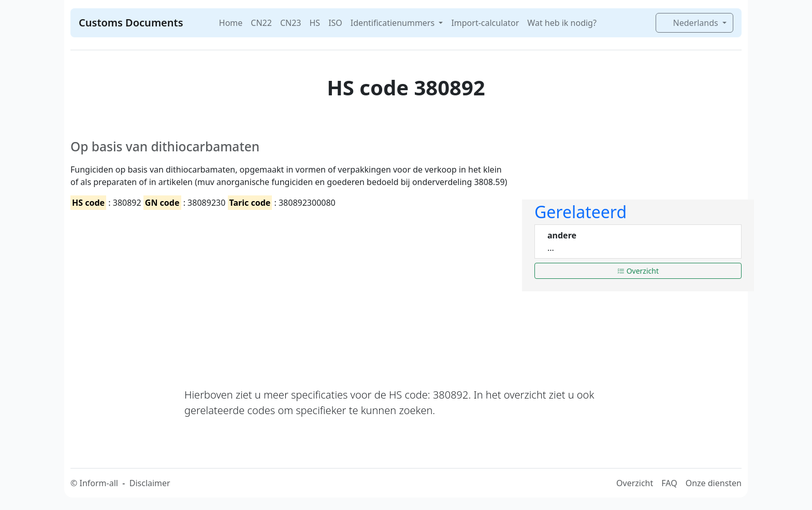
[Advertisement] (290, 290)
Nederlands (691, 23)
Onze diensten (714, 483)
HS (315, 23)
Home (231, 23)
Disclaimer (150, 483)
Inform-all (98, 483)
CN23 (291, 23)
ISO (335, 23)
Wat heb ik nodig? (562, 23)
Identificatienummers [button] (394, 23)
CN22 (261, 23)
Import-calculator (485, 23)
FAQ (669, 483)
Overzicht (638, 271)
